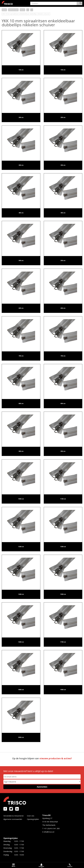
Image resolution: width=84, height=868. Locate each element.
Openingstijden (33, 819)
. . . (28, 10)
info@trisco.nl (49, 832)
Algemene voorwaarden (13, 819)
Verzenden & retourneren (13, 816)
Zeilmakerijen (13, 10)
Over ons (31, 816)
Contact (70, 867)
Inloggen (41, 867)
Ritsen (22, 10)
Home (4, 10)
